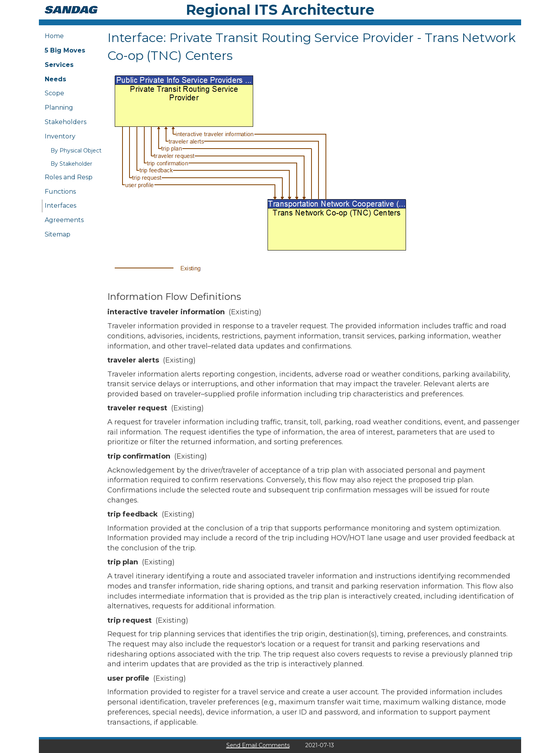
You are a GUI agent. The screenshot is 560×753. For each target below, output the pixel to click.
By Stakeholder (71, 164)
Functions (60, 192)
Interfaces (60, 206)
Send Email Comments (258, 745)
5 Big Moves (65, 50)
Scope (54, 93)
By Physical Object (76, 151)
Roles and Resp (69, 177)
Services (59, 65)
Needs (55, 79)
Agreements (64, 220)
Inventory (60, 136)
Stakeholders (66, 122)
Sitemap (58, 234)
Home (54, 36)
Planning (59, 108)
